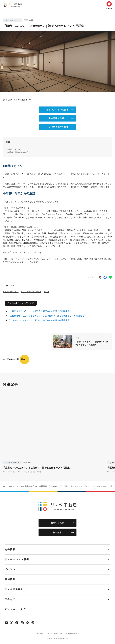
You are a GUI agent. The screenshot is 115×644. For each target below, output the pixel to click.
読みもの (55, 486)
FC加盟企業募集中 (72, 634)
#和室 (47, 292)
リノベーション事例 (17, 559)
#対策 (39, 472)
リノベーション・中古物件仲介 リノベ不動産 (27, 486)
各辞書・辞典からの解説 (18, 152)
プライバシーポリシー (54, 634)
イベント (10, 569)
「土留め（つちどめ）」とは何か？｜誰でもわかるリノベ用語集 (38, 311)
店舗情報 (10, 579)
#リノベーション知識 (31, 292)
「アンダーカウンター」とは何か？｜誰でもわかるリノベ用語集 (38, 320)
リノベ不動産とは (15, 589)
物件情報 (10, 549)
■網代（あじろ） (15, 149)
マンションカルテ (15, 609)
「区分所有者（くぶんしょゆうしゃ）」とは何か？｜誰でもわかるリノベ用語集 (45, 316)
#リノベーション (11, 292)
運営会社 (40, 634)
